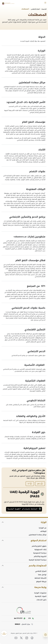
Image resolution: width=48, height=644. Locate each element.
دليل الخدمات (41, 600)
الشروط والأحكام (40, 556)
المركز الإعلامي (41, 571)
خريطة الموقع (41, 582)
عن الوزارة (43, 528)
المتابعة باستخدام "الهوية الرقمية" (24, 509)
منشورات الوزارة (40, 593)
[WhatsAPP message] (20, 618)
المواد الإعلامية (41, 596)
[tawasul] (24, 610)
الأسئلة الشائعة (41, 578)
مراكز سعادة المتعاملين (38, 535)
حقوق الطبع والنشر (39, 546)
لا (30, 484)
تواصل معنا (42, 575)
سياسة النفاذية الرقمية (38, 560)
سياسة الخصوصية (40, 553)
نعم (40, 484)
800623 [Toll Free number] (17, 624)
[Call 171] (30, 618)
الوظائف (43, 531)
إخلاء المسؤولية (40, 550)
